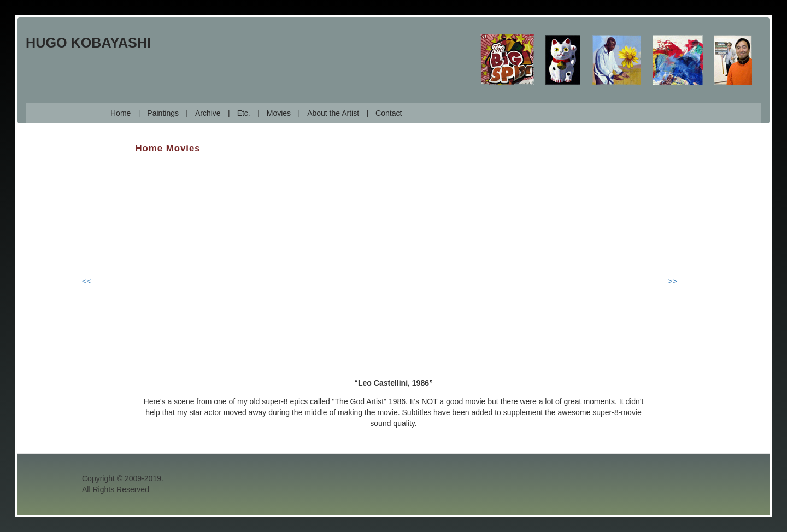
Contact (389, 113)
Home (121, 113)
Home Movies (168, 148)
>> (673, 281)
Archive (208, 113)
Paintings (163, 113)
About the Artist (333, 113)
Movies (279, 113)
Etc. (244, 113)
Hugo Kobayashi (88, 43)
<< (86, 281)
